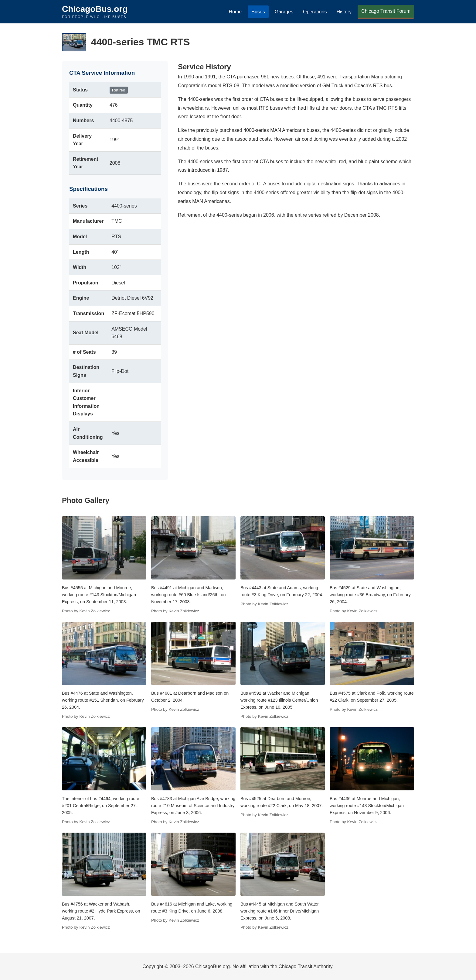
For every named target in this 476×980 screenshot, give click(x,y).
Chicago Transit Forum (386, 11)
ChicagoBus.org (95, 9)
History (344, 12)
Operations (315, 12)
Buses (258, 12)
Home (235, 12)
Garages (284, 12)
